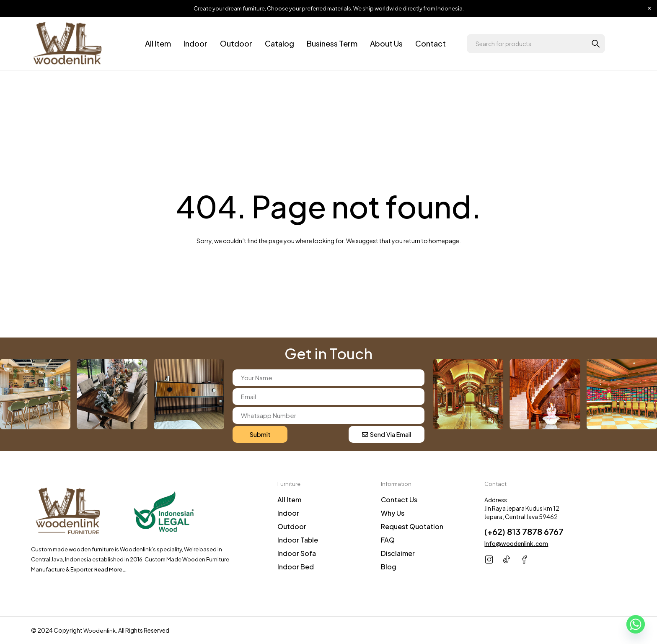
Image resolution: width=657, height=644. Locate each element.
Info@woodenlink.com (516, 543)
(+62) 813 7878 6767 (524, 531)
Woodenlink (100, 631)
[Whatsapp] (636, 624)
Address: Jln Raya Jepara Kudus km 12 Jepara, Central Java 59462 (522, 508)
